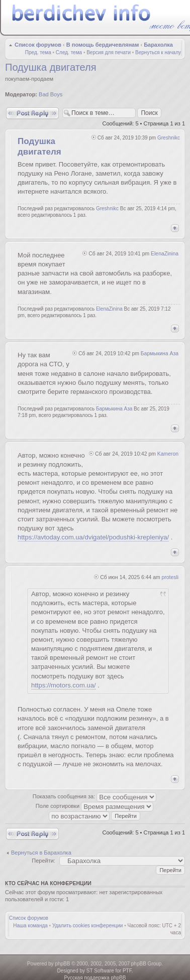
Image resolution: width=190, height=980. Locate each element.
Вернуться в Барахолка (41, 853)
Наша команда (30, 926)
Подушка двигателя (51, 67)
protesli (170, 577)
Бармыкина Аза (160, 354)
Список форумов (38, 45)
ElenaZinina (165, 254)
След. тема (69, 52)
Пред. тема (38, 52)
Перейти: (43, 861)
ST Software (100, 971)
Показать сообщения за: (95, 796)
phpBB (62, 964)
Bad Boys (51, 94)
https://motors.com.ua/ (64, 685)
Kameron (168, 454)
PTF (127, 971)
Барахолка (158, 45)
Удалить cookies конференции (88, 926)
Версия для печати (109, 52)
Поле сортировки (94, 806)
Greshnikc (169, 138)
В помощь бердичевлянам (103, 45)
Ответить (32, 113)
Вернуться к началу (158, 52)
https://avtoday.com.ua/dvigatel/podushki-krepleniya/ (93, 537)
